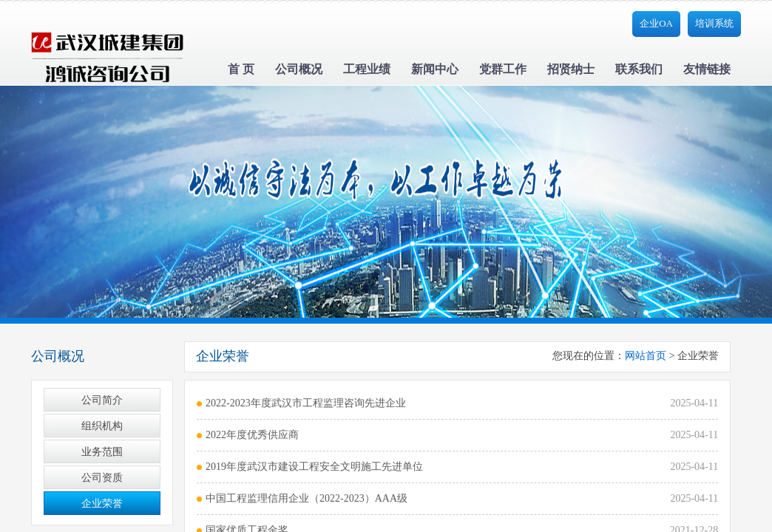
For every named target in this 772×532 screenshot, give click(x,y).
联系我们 (639, 69)
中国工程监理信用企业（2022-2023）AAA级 (307, 498)
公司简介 (102, 400)
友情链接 (707, 69)
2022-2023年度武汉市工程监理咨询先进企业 (306, 403)
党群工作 (503, 69)
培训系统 (714, 23)
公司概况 (299, 69)
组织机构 (102, 426)
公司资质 (102, 478)
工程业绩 (367, 69)
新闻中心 (435, 69)
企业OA (656, 23)
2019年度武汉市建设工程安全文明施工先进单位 (314, 467)
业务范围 (102, 452)
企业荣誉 (102, 504)
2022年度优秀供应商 (252, 435)
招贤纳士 (571, 69)
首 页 (241, 69)
